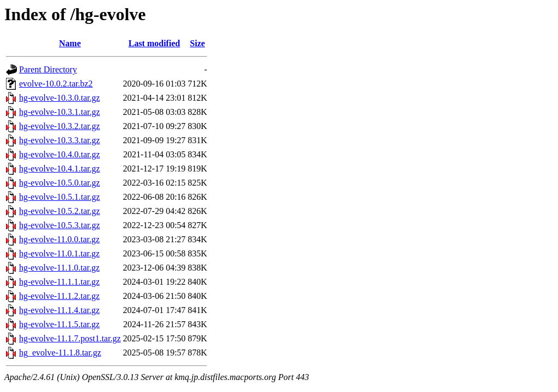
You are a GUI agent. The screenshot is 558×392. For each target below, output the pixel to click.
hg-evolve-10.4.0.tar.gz (59, 154)
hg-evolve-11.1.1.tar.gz (59, 282)
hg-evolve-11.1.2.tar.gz (59, 296)
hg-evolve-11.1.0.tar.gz (59, 268)
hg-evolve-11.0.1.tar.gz (59, 253)
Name (70, 43)
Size (198, 43)
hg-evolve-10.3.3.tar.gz (59, 140)
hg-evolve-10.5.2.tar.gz (59, 211)
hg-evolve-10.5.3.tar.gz (59, 225)
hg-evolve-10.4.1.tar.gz (59, 169)
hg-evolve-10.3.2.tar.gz (59, 126)
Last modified (154, 43)
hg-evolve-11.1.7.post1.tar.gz (70, 338)
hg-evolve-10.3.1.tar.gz (59, 112)
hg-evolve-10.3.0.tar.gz (59, 98)
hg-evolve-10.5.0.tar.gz (59, 183)
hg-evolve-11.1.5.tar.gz (59, 324)
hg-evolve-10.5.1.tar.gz (59, 197)
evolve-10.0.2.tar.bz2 (56, 84)
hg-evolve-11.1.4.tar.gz (59, 310)
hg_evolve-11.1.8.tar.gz (60, 353)
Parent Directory (48, 69)
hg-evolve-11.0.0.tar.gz (59, 239)
